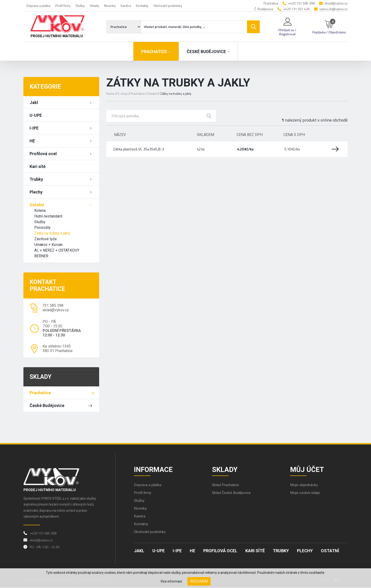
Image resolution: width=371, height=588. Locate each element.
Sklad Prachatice (226, 486)
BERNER (41, 256)
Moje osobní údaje (305, 493)
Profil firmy (63, 6)
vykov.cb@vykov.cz (333, 9)
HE (32, 141)
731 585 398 (53, 305)
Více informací (171, 581)
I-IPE (34, 128)
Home (110, 93)
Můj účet (307, 470)
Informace (154, 470)
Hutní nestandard (48, 216)
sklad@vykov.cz (336, 3)
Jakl (34, 102)
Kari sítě (38, 166)
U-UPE (36, 115)
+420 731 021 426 (296, 9)
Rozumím (199, 581)
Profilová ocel (43, 154)
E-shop (123, 93)
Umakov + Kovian (49, 245)
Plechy (36, 192)
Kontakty (142, 6)
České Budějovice (47, 405)
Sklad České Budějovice (232, 493)
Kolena (40, 210)
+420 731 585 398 (301, 3)
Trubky (36, 179)
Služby (80, 6)
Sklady (94, 6)
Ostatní (37, 205)
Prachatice (40, 393)
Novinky (110, 6)
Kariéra (126, 6)
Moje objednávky (304, 486)
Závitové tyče (46, 239)
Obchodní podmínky (168, 6)
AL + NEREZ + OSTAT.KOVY (57, 250)
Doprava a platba (38, 6)
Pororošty (42, 228)
